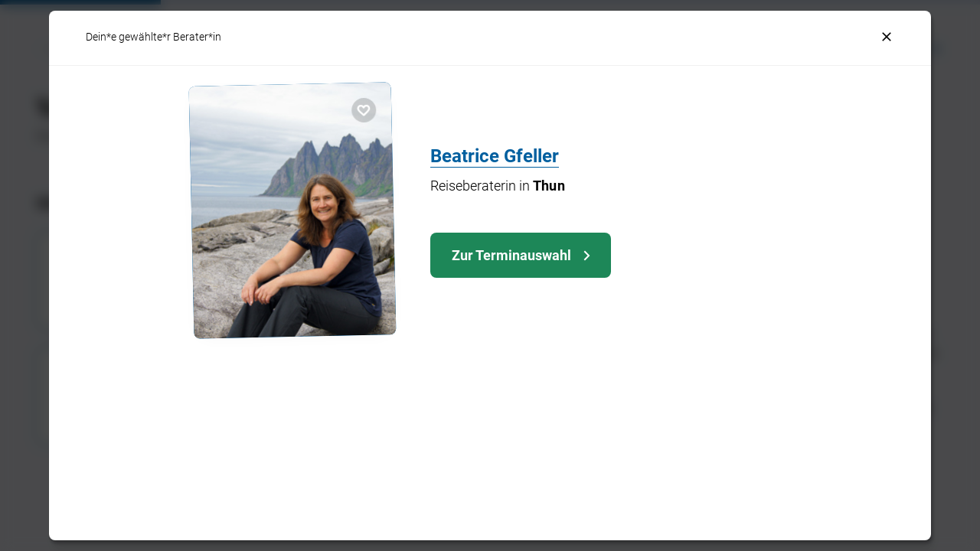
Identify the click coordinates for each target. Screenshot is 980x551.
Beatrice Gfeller (495, 156)
